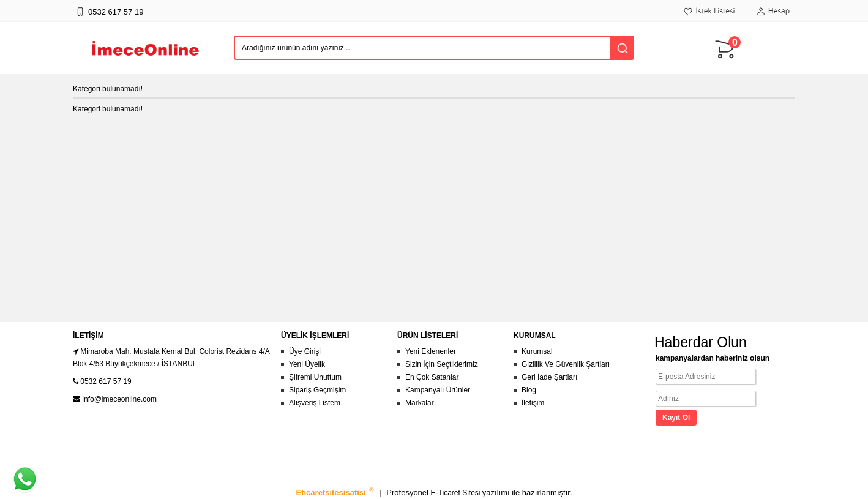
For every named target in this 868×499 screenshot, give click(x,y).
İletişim (533, 403)
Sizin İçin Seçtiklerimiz (442, 364)
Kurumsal (537, 351)
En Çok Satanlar (432, 377)
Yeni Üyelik (307, 364)
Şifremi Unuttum (315, 377)
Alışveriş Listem (315, 403)
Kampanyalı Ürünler (438, 390)
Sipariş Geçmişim (317, 390)
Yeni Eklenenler (431, 351)
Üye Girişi (305, 351)
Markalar (420, 403)
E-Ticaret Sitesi (457, 493)
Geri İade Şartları (549, 377)
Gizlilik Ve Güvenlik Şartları (566, 364)
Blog (529, 390)
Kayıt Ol (676, 418)
